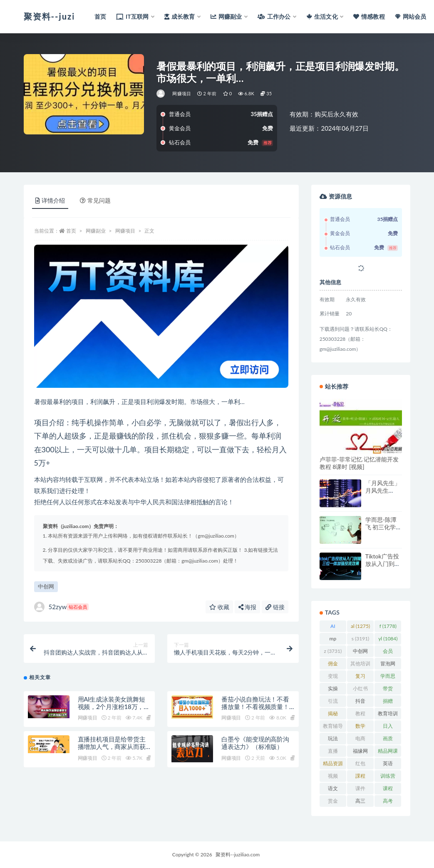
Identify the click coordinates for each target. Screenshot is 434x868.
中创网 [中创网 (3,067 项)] (360, 652)
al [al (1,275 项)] (360, 626)
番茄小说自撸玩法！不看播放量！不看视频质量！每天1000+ (255, 707)
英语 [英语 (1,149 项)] (388, 765)
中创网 (46, 586)
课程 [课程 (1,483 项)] (388, 790)
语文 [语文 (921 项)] (333, 790)
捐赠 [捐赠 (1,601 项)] (388, 702)
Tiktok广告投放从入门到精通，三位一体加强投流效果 (383, 567)
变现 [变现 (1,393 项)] (333, 677)
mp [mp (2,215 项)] (333, 640)
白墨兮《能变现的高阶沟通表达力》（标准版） (255, 744)
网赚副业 (96, 231)
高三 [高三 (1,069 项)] (360, 802)
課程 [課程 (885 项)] (360, 777)
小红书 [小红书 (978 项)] (360, 690)
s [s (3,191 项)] (361, 639)
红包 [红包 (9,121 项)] (360, 765)
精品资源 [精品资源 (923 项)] (333, 765)
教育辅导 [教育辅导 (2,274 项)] (333, 727)
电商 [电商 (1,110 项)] (360, 740)
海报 (248, 607)
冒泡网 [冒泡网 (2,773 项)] (388, 665)
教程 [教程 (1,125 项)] (360, 715)
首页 (71, 231)
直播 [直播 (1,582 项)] (333, 752)
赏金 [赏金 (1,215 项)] (333, 802)
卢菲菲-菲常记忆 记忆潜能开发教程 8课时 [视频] (359, 463)
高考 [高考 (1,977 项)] (388, 802)
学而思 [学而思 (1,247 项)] (388, 677)
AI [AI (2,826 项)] (333, 627)
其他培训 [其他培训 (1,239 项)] (360, 665)
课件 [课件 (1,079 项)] (360, 790)
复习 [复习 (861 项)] (360, 677)
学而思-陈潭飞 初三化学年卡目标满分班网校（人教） (384, 531)
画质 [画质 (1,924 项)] (388, 740)
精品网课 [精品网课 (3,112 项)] (388, 752)
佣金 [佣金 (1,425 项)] (333, 665)
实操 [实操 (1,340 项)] (333, 690)
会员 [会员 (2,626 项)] (388, 652)
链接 (275, 607)
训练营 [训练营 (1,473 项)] (388, 777)
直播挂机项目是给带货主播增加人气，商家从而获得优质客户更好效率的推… (114, 747)
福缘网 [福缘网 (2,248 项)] (360, 752)
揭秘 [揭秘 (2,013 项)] (333, 715)
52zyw (62, 607)
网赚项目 (182, 93)
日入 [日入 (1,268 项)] (388, 727)
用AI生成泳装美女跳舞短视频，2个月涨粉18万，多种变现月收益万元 (114, 707)
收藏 (219, 607)
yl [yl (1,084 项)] (388, 639)
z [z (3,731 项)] (333, 651)
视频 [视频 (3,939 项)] (333, 777)
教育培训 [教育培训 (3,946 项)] (388, 715)
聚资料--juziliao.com (238, 854)
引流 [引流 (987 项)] (333, 702)
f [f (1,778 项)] (388, 626)
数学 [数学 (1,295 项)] (360, 727)
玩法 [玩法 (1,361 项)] (333, 740)
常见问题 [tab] (95, 200)
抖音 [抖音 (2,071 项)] (360, 702)
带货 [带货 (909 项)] (388, 690)
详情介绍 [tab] (50, 200)
